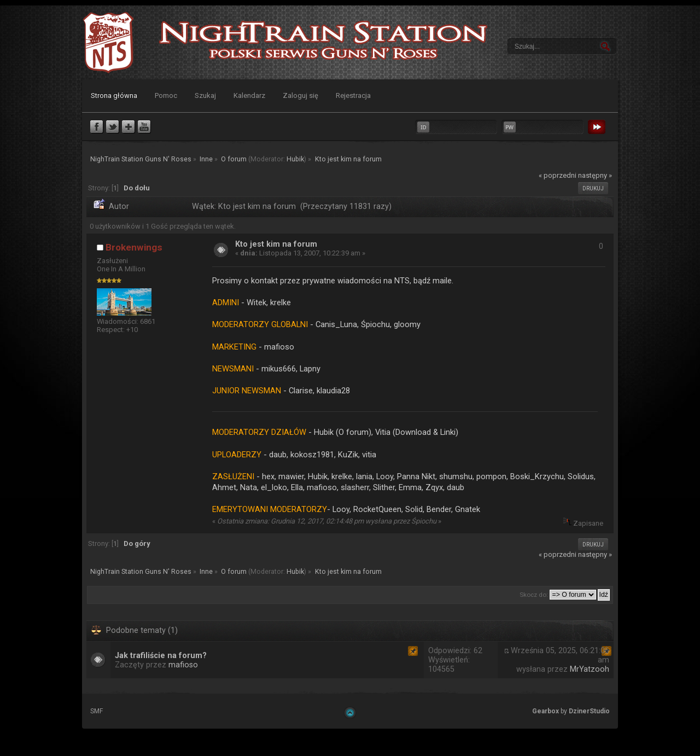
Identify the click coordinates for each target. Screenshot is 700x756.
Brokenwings (134, 247)
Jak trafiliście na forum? (161, 656)
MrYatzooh (590, 669)
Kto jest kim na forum (276, 244)
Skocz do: (534, 595)
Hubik (295, 159)
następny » (595, 175)
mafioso (183, 665)
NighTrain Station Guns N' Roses (108, 42)
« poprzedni (558, 175)
